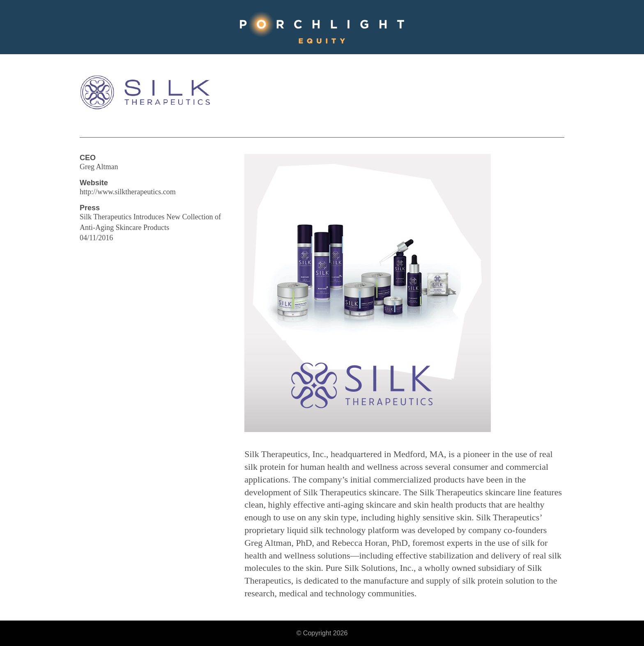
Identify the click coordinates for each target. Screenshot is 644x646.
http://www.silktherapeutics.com (128, 192)
